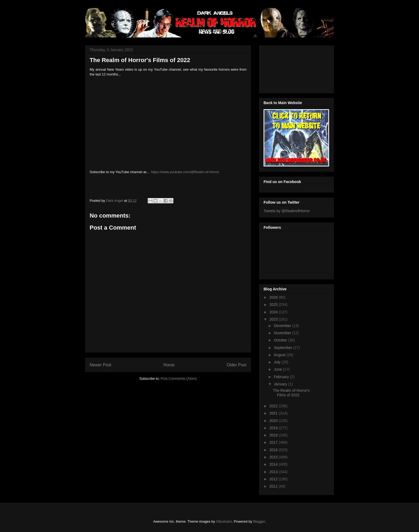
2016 (274, 450)
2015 (274, 457)
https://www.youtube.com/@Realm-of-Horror (185, 172)
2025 (274, 305)
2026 (274, 297)
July (278, 362)
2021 (274, 413)
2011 (274, 486)
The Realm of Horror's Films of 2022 (291, 393)
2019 (274, 428)
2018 (274, 435)
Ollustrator (224, 521)
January (281, 384)
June (278, 369)
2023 (274, 319)
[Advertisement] (288, 68)
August (280, 355)
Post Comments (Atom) (179, 379)
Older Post (237, 365)
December (283, 326)
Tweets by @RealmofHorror (287, 211)
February (282, 377)
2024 (274, 312)
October (281, 340)
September (283, 348)
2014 (274, 464)
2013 (274, 472)
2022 (274, 406)
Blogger (259, 521)
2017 (274, 442)
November (283, 333)
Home (169, 365)
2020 (274, 421)
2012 (274, 479)
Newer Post (100, 365)
